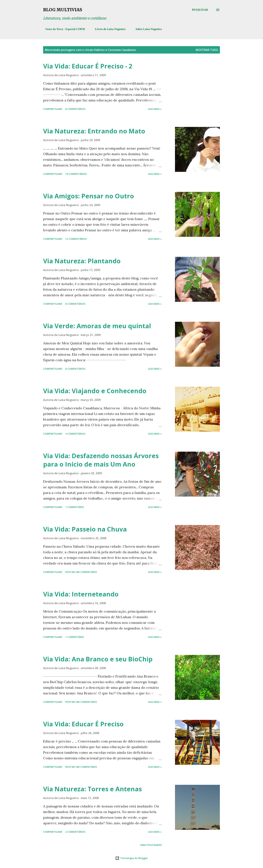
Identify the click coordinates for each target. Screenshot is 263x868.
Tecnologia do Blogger (131, 858)
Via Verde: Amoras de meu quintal (97, 326)
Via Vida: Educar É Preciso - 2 (88, 66)
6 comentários (75, 304)
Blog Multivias (63, 10)
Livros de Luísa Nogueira (108, 29)
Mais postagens (151, 845)
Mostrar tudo (207, 50)
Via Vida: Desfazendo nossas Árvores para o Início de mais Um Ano (101, 460)
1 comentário (75, 507)
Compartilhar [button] (53, 109)
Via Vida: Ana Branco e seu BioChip (98, 659)
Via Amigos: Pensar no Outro (89, 196)
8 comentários (75, 109)
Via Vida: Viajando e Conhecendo (95, 391)
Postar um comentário (81, 572)
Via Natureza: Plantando (82, 261)
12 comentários (76, 239)
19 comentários (76, 174)
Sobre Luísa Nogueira (146, 29)
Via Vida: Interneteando (81, 594)
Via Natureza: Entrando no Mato (94, 131)
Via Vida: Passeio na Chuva (85, 529)
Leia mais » (155, 109)
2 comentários (75, 832)
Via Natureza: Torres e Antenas (92, 789)
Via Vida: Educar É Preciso (83, 724)
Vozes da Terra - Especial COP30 (63, 29)
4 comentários (75, 434)
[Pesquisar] (200, 10)
